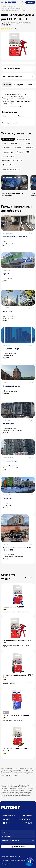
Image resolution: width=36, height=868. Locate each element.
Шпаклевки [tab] (6, 148)
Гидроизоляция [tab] (8, 152)
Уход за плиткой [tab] (8, 156)
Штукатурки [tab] (25, 143)
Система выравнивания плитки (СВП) (12, 9)
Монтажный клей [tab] (8, 165)
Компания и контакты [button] (18, 841)
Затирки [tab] (20, 152)
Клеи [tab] (4, 143)
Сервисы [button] (18, 832)
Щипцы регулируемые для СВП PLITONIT (18, 640)
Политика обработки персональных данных (15, 860)
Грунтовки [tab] (18, 148)
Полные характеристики (10, 123)
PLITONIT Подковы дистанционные (16, 715)
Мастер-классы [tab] (8, 139)
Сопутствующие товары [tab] (11, 169)
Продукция (11, 7)
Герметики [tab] (29, 148)
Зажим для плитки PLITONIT (13, 607)
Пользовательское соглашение (11, 857)
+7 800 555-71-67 (9, 815)
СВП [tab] (28, 152)
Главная (3, 7)
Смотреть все (28, 579)
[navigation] (2, 2)
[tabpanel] (18, 108)
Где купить (30, 2)
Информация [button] (18, 836)
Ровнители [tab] (13, 143)
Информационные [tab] (23, 139)
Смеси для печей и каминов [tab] (12, 161)
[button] (15, 186)
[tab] (7, 85)
